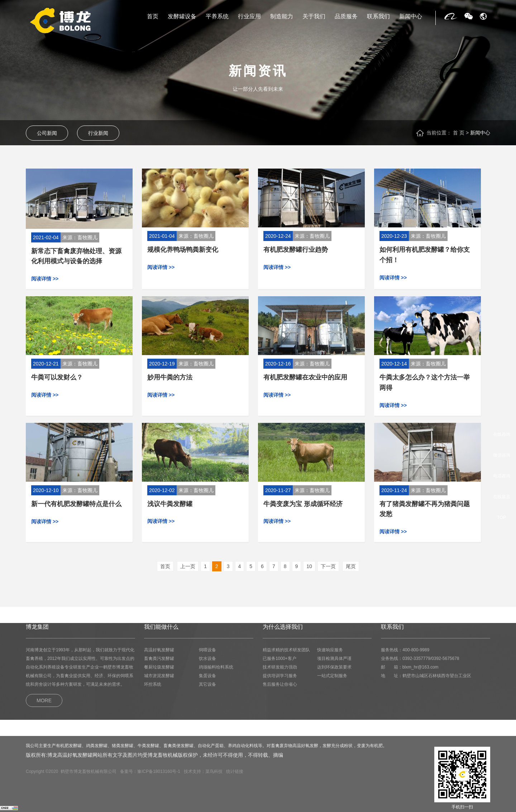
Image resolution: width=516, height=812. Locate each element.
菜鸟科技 (214, 771)
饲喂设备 (207, 650)
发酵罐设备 (182, 16)
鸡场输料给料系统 (216, 667)
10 (309, 566)
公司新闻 (47, 133)
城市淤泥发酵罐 (159, 676)
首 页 (459, 133)
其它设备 (207, 684)
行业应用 (249, 16)
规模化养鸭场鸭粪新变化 (183, 250)
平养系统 (217, 16)
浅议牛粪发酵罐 (170, 504)
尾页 (351, 566)
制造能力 (282, 16)
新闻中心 (411, 16)
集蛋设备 (207, 676)
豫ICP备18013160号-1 (159, 771)
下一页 (328, 566)
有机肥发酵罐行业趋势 (296, 250)
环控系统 (153, 684)
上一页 (188, 566)
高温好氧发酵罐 (159, 650)
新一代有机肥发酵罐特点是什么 (76, 504)
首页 (153, 16)
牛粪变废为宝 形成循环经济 (303, 504)
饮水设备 (207, 658)
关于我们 (314, 16)
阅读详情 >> (45, 279)
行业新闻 (98, 133)
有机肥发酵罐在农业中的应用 (305, 377)
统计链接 (235, 771)
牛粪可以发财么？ (57, 377)
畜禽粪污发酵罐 (159, 658)
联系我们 (378, 16)
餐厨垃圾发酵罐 (159, 667)
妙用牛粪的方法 (170, 377)
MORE (44, 700)
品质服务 (346, 16)
